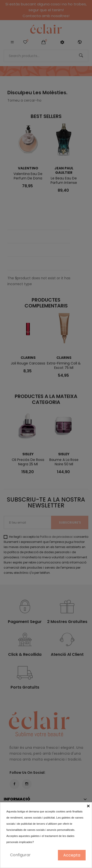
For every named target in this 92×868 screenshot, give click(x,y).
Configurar (20, 855)
